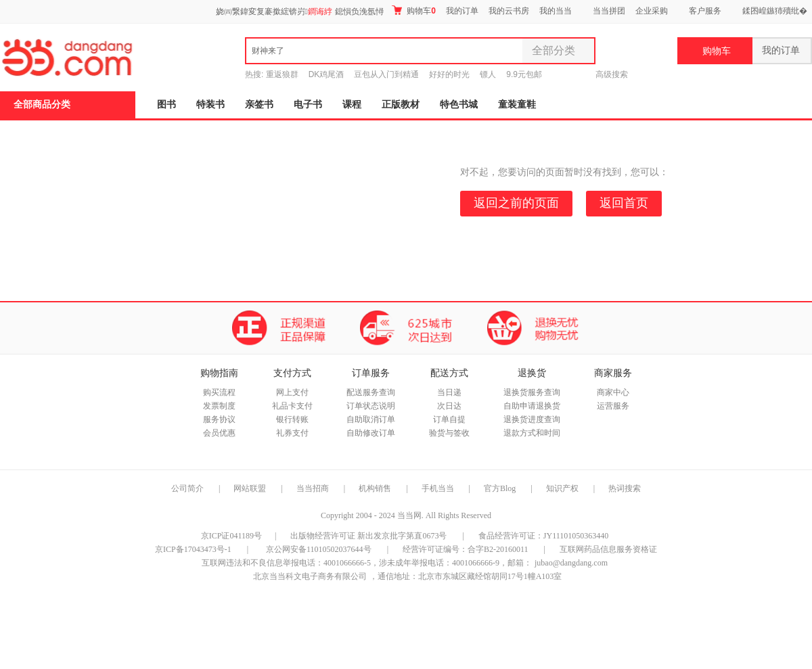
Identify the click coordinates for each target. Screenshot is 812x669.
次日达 (449, 406)
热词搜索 (625, 488)
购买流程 (219, 392)
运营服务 (613, 406)
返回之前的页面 (516, 203)
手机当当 (438, 488)
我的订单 (462, 11)
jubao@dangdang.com (571, 563)
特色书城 (459, 105)
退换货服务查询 (532, 392)
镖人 (488, 74)
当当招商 (313, 488)
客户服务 (705, 11)
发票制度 (219, 406)
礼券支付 (292, 433)
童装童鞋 (517, 105)
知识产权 (563, 488)
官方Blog (500, 488)
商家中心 (613, 392)
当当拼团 (609, 11)
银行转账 (292, 419)
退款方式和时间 (532, 433)
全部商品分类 (42, 105)
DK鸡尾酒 (326, 74)
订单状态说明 (371, 406)
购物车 (414, 10)
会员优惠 (219, 433)
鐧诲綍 (320, 11)
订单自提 (449, 419)
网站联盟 (250, 488)
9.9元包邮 (524, 74)
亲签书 (259, 105)
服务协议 (219, 419)
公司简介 (187, 488)
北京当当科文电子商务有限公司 (310, 576)
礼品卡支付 (292, 406)
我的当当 (556, 11)
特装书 (210, 105)
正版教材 (401, 105)
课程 (352, 105)
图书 (166, 105)
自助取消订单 (371, 419)
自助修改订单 (371, 433)
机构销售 (375, 488)
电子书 (308, 105)
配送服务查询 (371, 392)
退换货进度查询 (532, 419)
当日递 (449, 392)
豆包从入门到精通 (386, 74)
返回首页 (624, 203)
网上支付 (292, 392)
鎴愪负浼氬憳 (359, 11)
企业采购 (652, 11)
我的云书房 (509, 11)
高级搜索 (612, 74)
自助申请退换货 (532, 406)
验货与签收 (449, 433)
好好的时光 (449, 74)
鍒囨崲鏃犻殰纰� (775, 11)
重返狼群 (282, 74)
